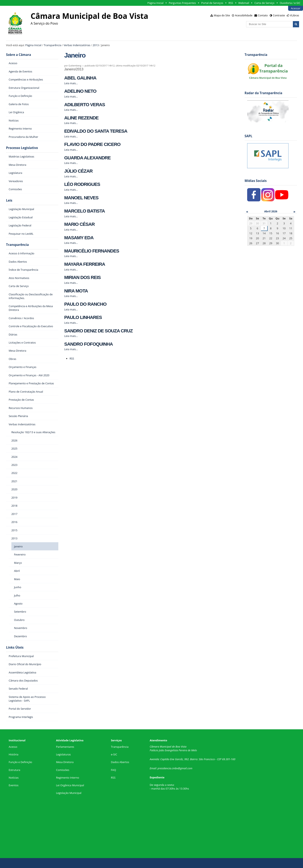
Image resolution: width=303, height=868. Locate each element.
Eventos (14, 785)
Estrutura (14, 770)
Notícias (14, 778)
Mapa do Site (222, 15)
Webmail (244, 3)
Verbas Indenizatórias (77, 45)
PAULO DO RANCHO (85, 304)
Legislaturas (63, 754)
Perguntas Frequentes (182, 3)
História (14, 754)
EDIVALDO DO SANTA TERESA (96, 131)
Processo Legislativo (22, 148)
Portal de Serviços (212, 3)
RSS (231, 3)
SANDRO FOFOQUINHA (89, 344)
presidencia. (165, 768)
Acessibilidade (244, 15)
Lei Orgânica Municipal (70, 785)
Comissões (63, 770)
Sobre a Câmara (19, 55)
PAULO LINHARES (83, 317)
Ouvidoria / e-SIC (290, 3)
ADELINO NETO (80, 91)
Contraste (279, 15)
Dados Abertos (120, 762)
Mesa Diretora (65, 762)
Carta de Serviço (264, 3)
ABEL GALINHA (80, 78)
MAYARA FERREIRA (85, 264)
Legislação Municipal (69, 793)
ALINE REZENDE (81, 118)
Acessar (296, 8)
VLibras (295, 15)
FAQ (113, 770)
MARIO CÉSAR (80, 224)
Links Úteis (15, 647)
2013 (96, 45)
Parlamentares (65, 747)
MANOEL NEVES (81, 198)
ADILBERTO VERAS (85, 105)
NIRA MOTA (76, 291)
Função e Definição (20, 762)
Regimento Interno (68, 778)
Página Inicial (156, 3)
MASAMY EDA (79, 238)
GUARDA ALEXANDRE (87, 158)
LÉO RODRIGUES (82, 184)
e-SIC (114, 754)
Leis (9, 200)
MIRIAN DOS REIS (83, 277)
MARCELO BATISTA (85, 211)
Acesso (13, 747)
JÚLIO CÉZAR (78, 171)
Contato (263, 15)
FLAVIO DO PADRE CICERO (92, 144)
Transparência (52, 45)
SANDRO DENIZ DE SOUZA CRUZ (99, 331)
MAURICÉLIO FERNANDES (92, 251)
